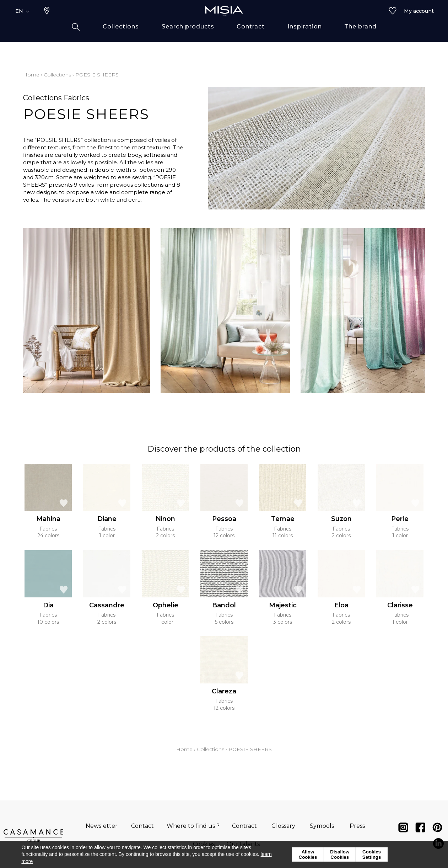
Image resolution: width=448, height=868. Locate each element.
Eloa (341, 605)
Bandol (224, 605)
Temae (283, 519)
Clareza (224, 691)
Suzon (341, 519)
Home (31, 75)
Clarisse (400, 605)
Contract (244, 826)
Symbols (322, 826)
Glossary (283, 826)
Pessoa (224, 519)
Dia (48, 605)
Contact (142, 826)
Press (357, 826)
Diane (107, 519)
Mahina (48, 519)
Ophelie (166, 605)
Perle (400, 519)
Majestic (283, 605)
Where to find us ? (193, 826)
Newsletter (102, 826)
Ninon (165, 519)
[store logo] (224, 22)
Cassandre (107, 605)
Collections (57, 75)
